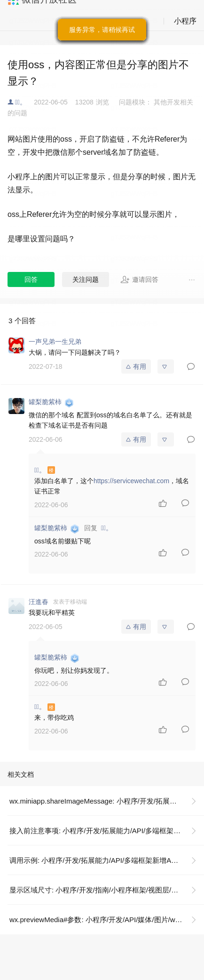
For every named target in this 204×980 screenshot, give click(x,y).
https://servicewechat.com (131, 481)
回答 (31, 279)
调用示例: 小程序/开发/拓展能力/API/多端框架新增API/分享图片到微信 (107, 860)
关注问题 (86, 279)
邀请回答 (139, 279)
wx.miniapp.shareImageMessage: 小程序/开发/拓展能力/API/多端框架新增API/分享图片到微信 (107, 801)
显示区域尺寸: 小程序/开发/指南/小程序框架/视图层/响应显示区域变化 (107, 890)
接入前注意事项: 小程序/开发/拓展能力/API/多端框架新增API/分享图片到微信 (107, 831)
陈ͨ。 (21, 102)
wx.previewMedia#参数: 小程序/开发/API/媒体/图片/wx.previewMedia (107, 920)
